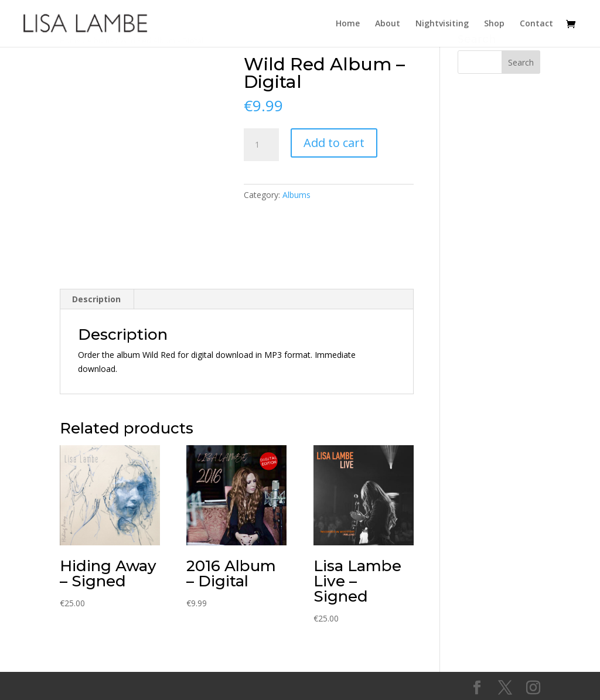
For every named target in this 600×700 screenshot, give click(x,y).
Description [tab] (96, 299)
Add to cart (334, 143)
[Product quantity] (261, 145)
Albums (296, 195)
